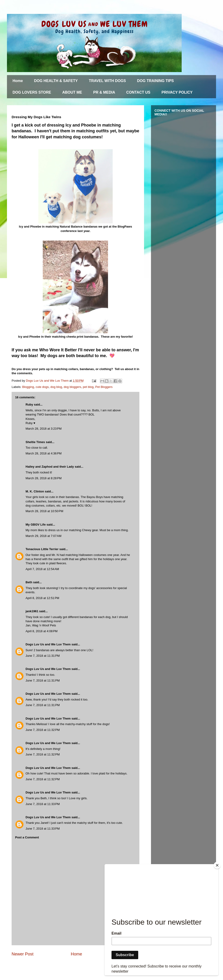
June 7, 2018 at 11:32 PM (43, 730)
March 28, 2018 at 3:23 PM (44, 429)
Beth (29, 582)
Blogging (28, 387)
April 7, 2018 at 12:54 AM (42, 569)
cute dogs (42, 387)
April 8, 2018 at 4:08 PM (42, 631)
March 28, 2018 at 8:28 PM (44, 478)
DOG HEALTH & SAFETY (56, 81)
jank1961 (32, 611)
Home (18, 81)
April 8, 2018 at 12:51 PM (42, 598)
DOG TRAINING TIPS (155, 81)
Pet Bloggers (104, 387)
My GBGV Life (36, 525)
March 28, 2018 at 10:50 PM (44, 511)
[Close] (217, 865)
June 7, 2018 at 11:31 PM (43, 656)
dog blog (56, 387)
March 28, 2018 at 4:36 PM (44, 453)
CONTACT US (138, 92)
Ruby (29, 404)
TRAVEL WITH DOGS (107, 81)
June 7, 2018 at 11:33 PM (43, 804)
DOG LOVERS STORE (32, 92)
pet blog (88, 387)
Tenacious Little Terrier (42, 549)
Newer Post (23, 954)
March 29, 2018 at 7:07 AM (43, 536)
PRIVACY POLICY (177, 92)
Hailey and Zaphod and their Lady (50, 467)
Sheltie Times (35, 442)
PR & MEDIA (104, 92)
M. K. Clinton (35, 491)
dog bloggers (72, 387)
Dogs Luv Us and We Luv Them (48, 644)
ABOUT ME (72, 92)
